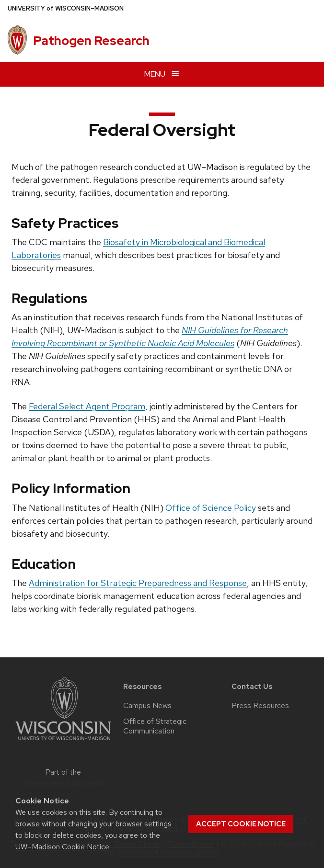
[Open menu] (162, 74)
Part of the (63, 778)
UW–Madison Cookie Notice (62, 847)
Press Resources (260, 706)
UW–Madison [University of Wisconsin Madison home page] (66, 8)
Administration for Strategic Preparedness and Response (138, 583)
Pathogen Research (91, 41)
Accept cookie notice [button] (241, 824)
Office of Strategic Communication (155, 726)
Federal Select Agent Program (87, 406)
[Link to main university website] (63, 742)
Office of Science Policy (211, 508)
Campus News (147, 706)
